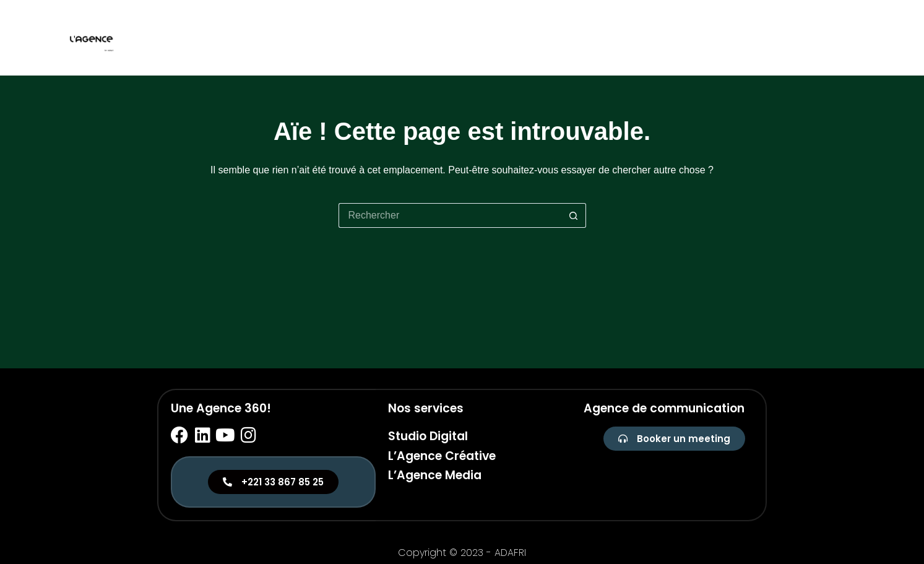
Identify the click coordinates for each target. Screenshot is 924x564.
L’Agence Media (435, 475)
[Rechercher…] (450, 215)
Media (847, 37)
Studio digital (719, 37)
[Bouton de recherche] (574, 215)
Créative (793, 37)
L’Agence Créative (442, 456)
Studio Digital (428, 436)
